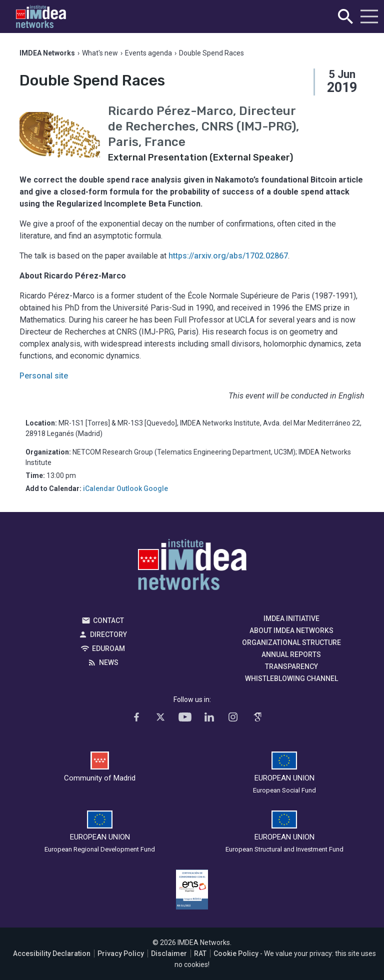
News (109, 662)
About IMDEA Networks (291, 630)
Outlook (129, 488)
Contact (108, 620)
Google (156, 488)
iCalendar (99, 488)
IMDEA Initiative (291, 618)
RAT (200, 953)
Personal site (44, 376)
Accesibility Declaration (52, 953)
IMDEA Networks (192, 567)
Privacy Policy (121, 953)
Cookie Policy (236, 953)
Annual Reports (291, 654)
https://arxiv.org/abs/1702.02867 (228, 256)
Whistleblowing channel (291, 678)
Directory (108, 634)
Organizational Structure (291, 642)
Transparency (291, 666)
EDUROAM (108, 648)
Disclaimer (169, 953)
